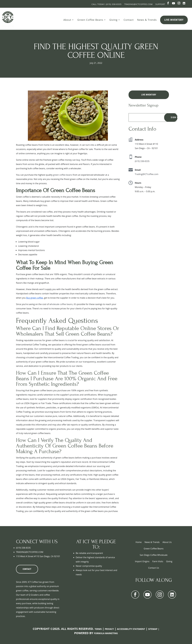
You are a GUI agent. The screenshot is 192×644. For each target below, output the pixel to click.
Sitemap (153, 629)
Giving (113, 20)
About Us (167, 542)
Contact (129, 20)
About (67, 20)
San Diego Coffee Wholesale (154, 555)
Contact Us (154, 568)
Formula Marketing (106, 633)
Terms (98, 629)
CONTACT (27, 569)
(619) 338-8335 (142, 161)
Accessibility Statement (131, 629)
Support (160, 4)
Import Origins (142, 561)
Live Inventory (174, 20)
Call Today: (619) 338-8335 (107, 4)
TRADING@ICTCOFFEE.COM (30, 552)
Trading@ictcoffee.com (138, 4)
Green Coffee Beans (90, 20)
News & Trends (147, 20)
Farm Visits (158, 561)
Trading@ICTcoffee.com (147, 174)
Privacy (109, 629)
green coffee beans (63, 175)
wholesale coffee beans (61, 304)
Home (139, 542)
